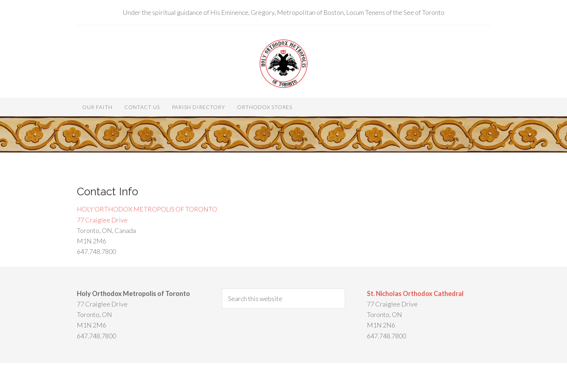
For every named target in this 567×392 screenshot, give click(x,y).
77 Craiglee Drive (102, 220)
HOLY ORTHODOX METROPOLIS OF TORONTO (147, 209)
